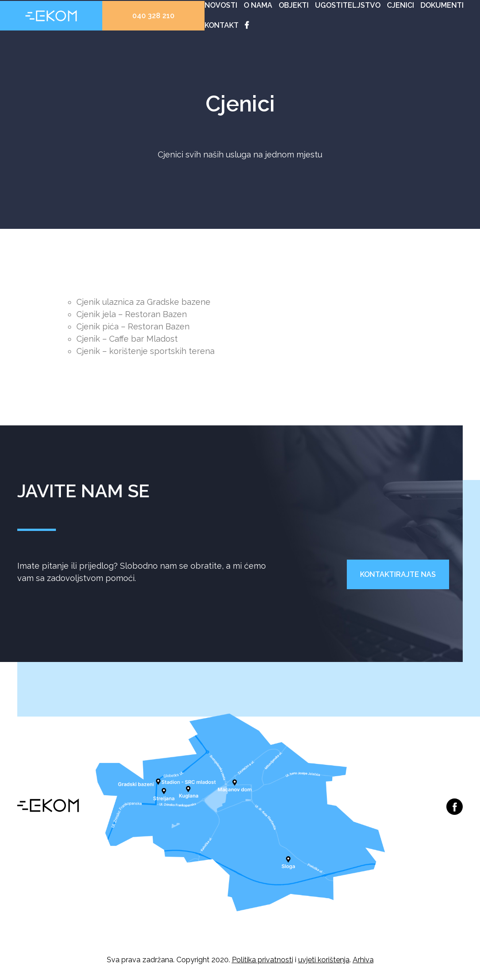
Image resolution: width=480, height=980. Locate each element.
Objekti (294, 5)
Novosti (221, 5)
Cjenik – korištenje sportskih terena (145, 351)
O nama (258, 5)
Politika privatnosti (262, 960)
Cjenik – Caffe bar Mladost (127, 339)
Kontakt (222, 25)
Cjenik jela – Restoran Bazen (132, 314)
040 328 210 (153, 16)
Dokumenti (442, 5)
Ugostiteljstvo (348, 5)
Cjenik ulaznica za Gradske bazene (143, 302)
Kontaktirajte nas (398, 574)
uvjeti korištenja (324, 960)
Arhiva (363, 960)
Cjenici (400, 5)
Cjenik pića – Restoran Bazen (133, 326)
